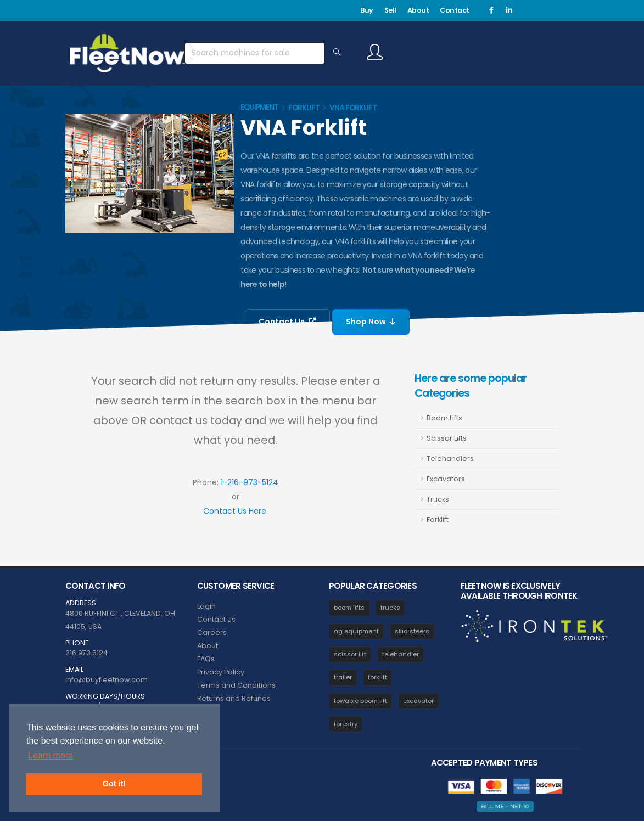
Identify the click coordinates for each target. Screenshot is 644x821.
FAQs (206, 659)
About (418, 10)
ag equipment (356, 631)
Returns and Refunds (234, 698)
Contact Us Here (235, 511)
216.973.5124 (86, 653)
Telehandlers (450, 459)
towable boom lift (360, 701)
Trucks (438, 499)
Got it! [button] (114, 784)
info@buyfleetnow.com (107, 680)
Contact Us (287, 322)
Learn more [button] (51, 755)
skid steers (412, 631)
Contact (455, 10)
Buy (367, 10)
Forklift (304, 108)
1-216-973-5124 (250, 482)
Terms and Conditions (236, 685)
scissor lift (350, 654)
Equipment (259, 107)
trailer (343, 677)
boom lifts (349, 608)
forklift (377, 677)
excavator (418, 701)
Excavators (446, 479)
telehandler (401, 654)
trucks (390, 608)
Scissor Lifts (447, 438)
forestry (346, 724)
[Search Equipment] (337, 53)
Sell (390, 10)
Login (206, 606)
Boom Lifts (444, 418)
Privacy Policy (221, 672)
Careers (212, 632)
